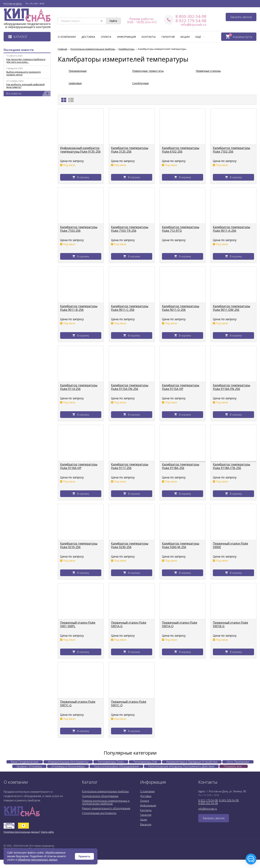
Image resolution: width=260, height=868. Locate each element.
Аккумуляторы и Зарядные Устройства (192, 762)
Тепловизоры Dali (145, 762)
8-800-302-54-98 (191, 16)
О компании (67, 37)
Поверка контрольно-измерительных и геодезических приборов (106, 802)
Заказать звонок (241, 17)
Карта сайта (47, 832)
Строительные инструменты (99, 813)
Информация (126, 37)
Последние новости (19, 50)
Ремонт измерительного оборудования (106, 808)
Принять (84, 856)
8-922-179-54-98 (191, 21)
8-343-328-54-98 (229, 800)
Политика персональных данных (21, 832)
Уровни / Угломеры (29, 766)
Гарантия (168, 37)
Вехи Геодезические (25, 762)
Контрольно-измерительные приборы (105, 791)
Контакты (149, 37)
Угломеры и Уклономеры (68, 766)
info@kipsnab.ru (194, 25)
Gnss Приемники (238, 762)
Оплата (106, 37)
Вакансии (146, 824)
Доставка (88, 37)
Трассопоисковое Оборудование (116, 766)
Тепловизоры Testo (111, 762)
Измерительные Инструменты (68, 762)
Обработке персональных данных (38, 860)
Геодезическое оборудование (100, 796)
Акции (185, 37)
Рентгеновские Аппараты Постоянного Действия (181, 766)
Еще (200, 37)
